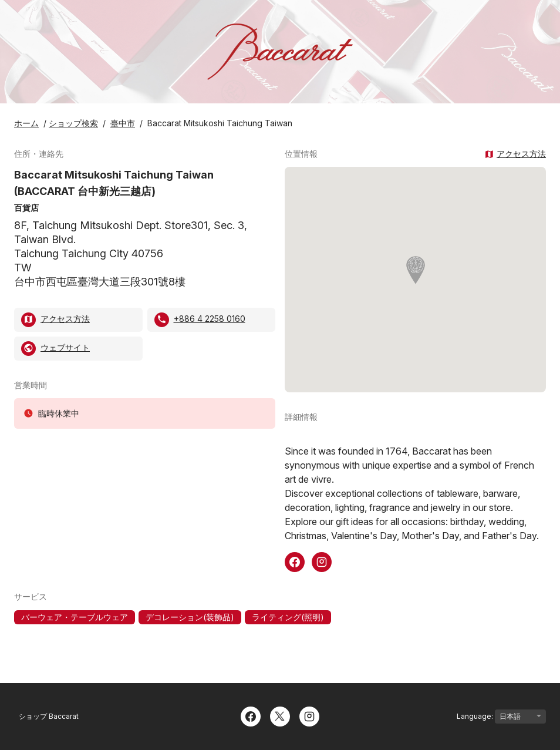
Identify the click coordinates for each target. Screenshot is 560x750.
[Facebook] (251, 715)
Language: (501, 717)
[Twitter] (280, 715)
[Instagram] (309, 715)
